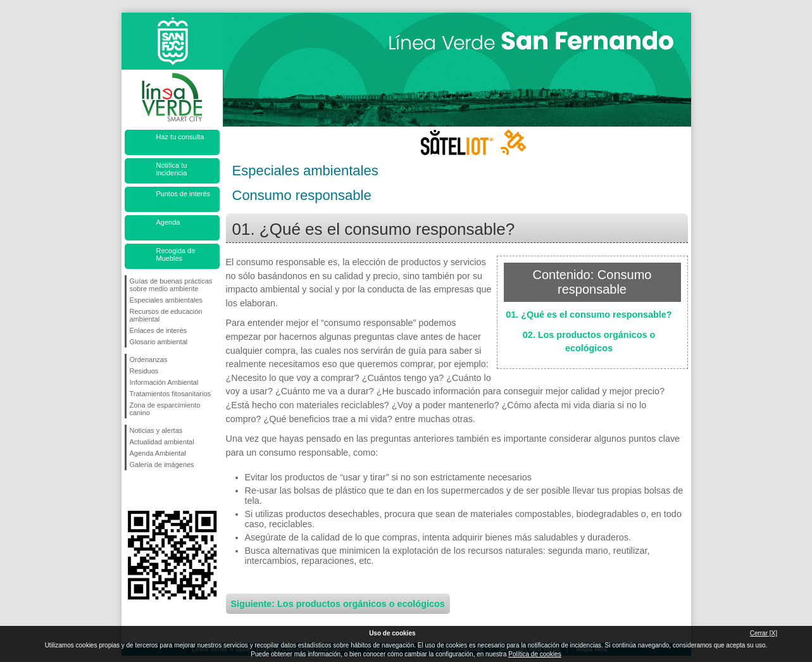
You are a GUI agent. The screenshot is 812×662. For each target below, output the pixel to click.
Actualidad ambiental (162, 442)
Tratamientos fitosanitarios (171, 394)
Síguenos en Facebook (132, 490)
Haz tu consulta (180, 137)
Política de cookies (534, 654)
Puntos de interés (184, 194)
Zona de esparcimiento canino (165, 409)
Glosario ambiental (159, 342)
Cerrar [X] (764, 633)
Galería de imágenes (162, 465)
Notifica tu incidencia (172, 169)
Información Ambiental (164, 382)
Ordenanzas (149, 359)
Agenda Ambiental (158, 453)
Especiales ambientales (166, 300)
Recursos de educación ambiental (166, 315)
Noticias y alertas (156, 430)
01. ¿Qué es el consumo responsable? (589, 315)
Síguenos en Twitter (153, 490)
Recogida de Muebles (176, 254)
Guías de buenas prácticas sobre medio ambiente (171, 285)
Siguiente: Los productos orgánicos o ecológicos (338, 604)
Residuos (144, 371)
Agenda (168, 222)
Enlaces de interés (159, 330)
